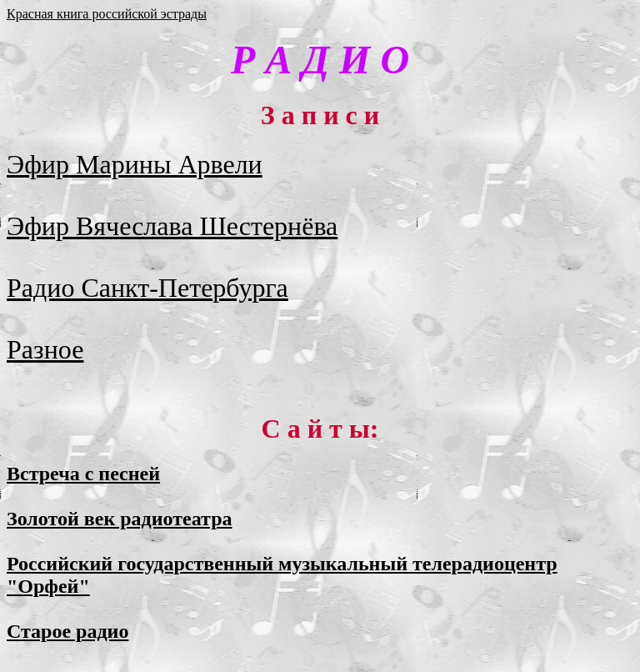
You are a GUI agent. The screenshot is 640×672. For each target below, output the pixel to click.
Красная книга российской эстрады (107, 14)
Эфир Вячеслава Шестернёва (172, 226)
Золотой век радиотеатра (120, 519)
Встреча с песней (83, 474)
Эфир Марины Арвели (135, 164)
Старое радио (67, 631)
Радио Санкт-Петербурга (147, 288)
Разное (45, 349)
